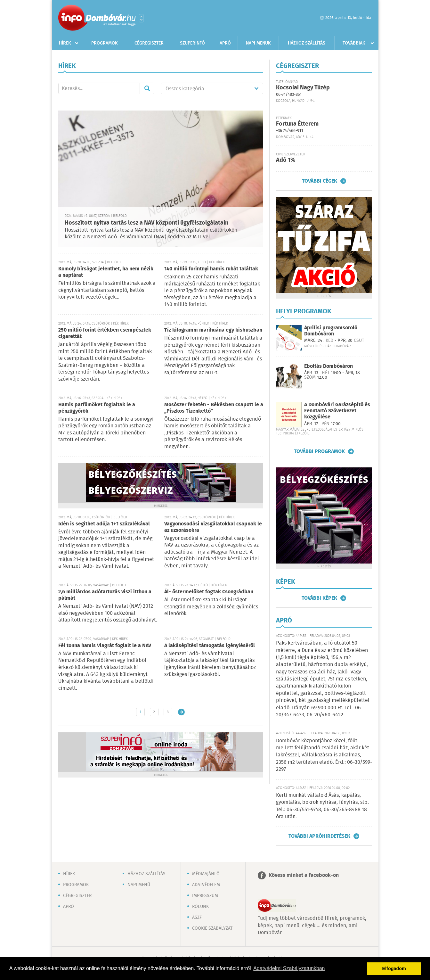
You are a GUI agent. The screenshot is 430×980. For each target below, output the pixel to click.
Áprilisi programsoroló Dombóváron (331, 331)
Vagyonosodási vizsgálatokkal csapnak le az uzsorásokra (213, 527)
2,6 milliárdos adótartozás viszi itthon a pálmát (105, 595)
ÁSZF (197, 918)
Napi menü (139, 885)
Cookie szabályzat (212, 928)
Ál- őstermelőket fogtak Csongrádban (209, 592)
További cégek (320, 181)
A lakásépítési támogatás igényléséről (210, 646)
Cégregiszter (149, 43)
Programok (105, 43)
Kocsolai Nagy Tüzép (303, 88)
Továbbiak (354, 43)
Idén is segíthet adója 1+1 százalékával (104, 524)
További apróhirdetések (319, 836)
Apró (225, 43)
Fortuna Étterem (297, 124)
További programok (319, 451)
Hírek (65, 43)
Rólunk (200, 907)
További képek (319, 598)
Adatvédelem (206, 885)
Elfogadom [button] (394, 968)
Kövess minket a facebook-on (304, 875)
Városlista (141, 18)
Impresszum (205, 896)
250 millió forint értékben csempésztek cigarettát (105, 333)
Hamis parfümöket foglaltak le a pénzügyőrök (97, 408)
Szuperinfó (192, 43)
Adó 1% (286, 160)
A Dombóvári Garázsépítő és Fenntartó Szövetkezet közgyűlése (337, 411)
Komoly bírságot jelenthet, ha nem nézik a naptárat (106, 272)
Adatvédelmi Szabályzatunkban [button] (289, 968)
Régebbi (181, 712)
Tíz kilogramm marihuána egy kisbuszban (213, 330)
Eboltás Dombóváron (329, 366)
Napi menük (258, 43)
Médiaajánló (206, 874)
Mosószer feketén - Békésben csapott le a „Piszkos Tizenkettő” (214, 408)
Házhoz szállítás (307, 43)
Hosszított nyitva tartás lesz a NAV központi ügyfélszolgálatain (146, 223)
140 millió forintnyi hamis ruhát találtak (211, 269)
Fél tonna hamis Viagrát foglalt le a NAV (105, 646)
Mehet (147, 88)
